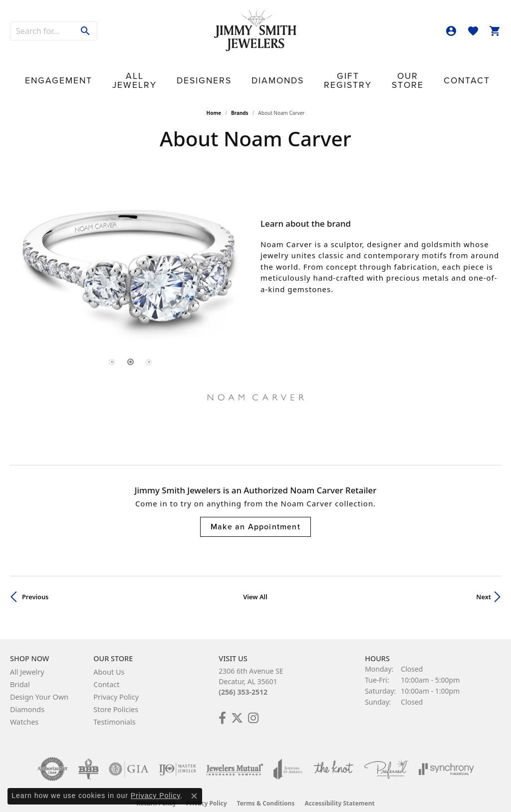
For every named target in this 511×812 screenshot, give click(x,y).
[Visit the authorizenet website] (52, 753)
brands (240, 97)
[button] (451, 31)
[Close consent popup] (194, 796)
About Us (109, 655)
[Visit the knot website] (333, 753)
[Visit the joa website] (288, 753)
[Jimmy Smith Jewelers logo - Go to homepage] (255, 31)
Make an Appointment (255, 511)
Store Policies (116, 693)
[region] (130, 246)
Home (214, 97)
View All (255, 581)
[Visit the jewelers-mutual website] (235, 753)
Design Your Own (39, 680)
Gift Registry (319, 70)
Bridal (20, 668)
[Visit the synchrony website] (446, 753)
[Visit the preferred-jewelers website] (386, 753)
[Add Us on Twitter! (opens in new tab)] (237, 702)
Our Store (379, 70)
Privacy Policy (116, 680)
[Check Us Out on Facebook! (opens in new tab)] (222, 702)
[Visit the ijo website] (177, 753)
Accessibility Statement (339, 787)
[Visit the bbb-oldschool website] (88, 753)
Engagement (89, 70)
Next (484, 581)
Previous (35, 581)
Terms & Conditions (266, 787)
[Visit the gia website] (129, 753)
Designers (208, 70)
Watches (24, 705)
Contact (429, 70)
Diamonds (260, 70)
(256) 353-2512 (243, 675)
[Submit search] (86, 31)
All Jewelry (151, 70)
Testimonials (114, 705)
